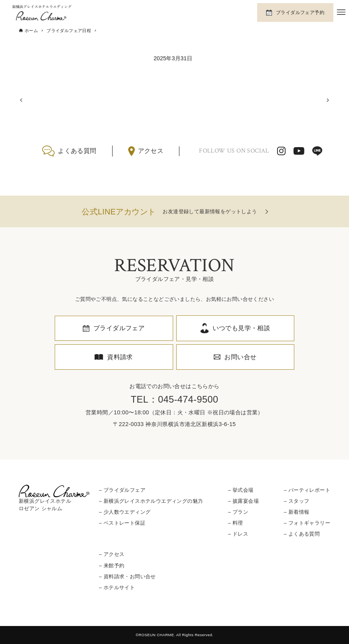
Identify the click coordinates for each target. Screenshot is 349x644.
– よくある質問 (302, 534)
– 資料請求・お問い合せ (127, 577)
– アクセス (112, 554)
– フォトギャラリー (307, 523)
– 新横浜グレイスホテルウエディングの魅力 (151, 501)
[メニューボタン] (341, 12)
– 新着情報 (296, 512)
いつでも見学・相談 (242, 328)
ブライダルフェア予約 (300, 13)
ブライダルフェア (119, 328)
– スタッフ (296, 501)
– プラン (238, 512)
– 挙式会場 (241, 490)
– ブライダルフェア (122, 490)
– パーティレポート (307, 490)
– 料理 (236, 523)
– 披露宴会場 (243, 501)
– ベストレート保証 (122, 523)
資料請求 (120, 357)
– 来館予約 (112, 566)
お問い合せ (240, 357)
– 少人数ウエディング (125, 512)
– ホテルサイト (117, 587)
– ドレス (238, 534)
